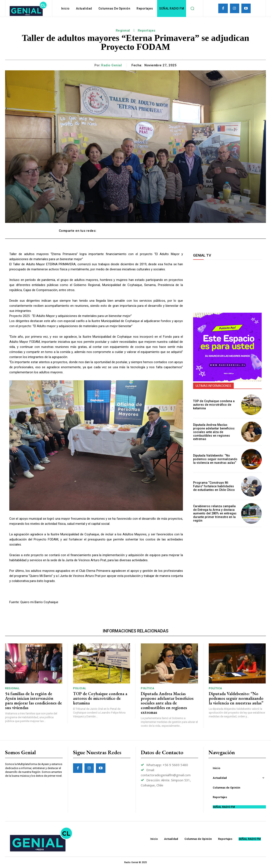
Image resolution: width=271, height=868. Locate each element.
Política (147, 688)
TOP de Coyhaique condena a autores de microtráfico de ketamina (213, 405)
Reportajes (147, 31)
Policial (80, 688)
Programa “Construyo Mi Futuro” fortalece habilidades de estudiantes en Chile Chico (214, 486)
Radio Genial (111, 65)
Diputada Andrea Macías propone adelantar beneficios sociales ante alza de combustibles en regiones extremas (214, 432)
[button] (192, 8)
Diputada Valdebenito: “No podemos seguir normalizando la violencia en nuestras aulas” (215, 459)
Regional (123, 31)
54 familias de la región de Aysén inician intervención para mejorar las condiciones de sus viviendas (33, 701)
